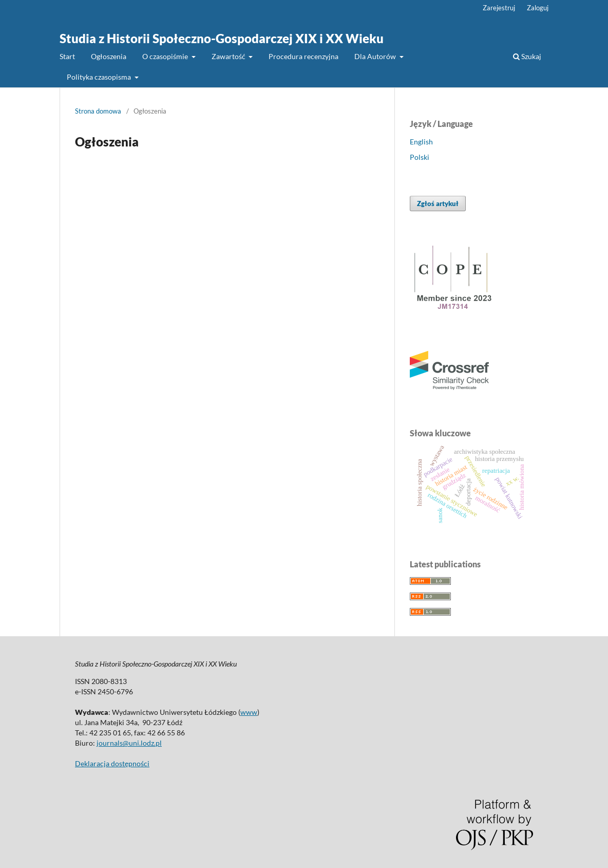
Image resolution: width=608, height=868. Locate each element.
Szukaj (527, 56)
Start (67, 56)
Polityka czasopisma (100, 77)
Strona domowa (98, 111)
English (421, 142)
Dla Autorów (376, 56)
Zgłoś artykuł (438, 204)
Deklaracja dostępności (112, 763)
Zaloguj (538, 8)
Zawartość (229, 56)
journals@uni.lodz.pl (129, 743)
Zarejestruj (499, 8)
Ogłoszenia (109, 56)
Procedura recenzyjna (303, 56)
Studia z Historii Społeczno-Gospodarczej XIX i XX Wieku (222, 38)
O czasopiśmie (166, 56)
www (249, 712)
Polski (420, 157)
